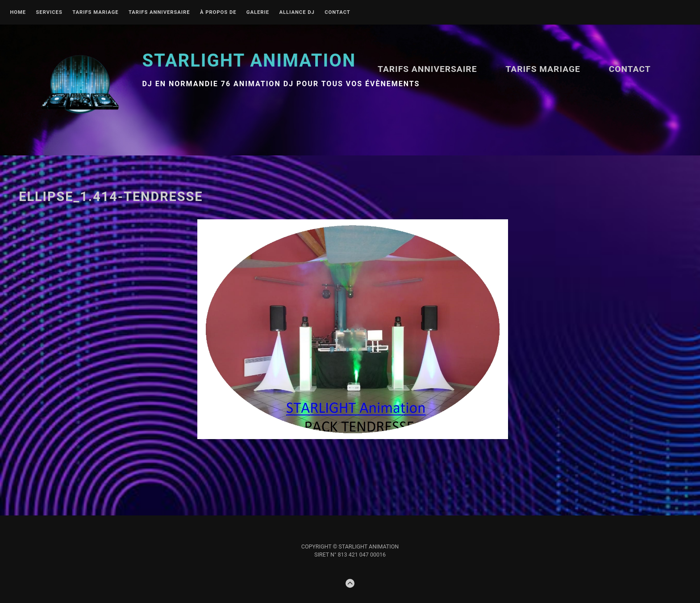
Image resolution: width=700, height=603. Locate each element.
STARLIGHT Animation (249, 61)
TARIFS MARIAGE (95, 13)
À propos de (218, 13)
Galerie (258, 13)
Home (18, 13)
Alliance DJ (297, 13)
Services (49, 13)
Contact (337, 13)
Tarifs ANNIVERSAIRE (159, 13)
